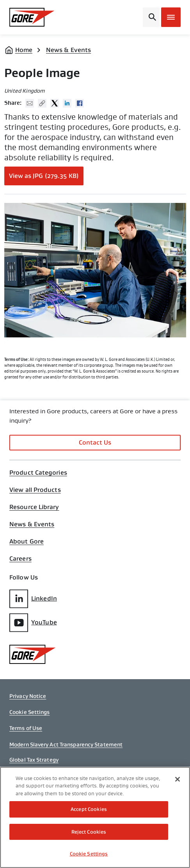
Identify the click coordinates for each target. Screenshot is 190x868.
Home (24, 50)
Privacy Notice (28, 696)
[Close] (178, 779)
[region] (95, 817)
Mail (30, 103)
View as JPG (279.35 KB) (44, 176)
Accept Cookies (89, 809)
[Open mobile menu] (171, 17)
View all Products (35, 490)
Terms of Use (26, 728)
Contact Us (95, 442)
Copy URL (42, 103)
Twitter (55, 103)
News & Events (68, 50)
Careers (20, 559)
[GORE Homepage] (32, 17)
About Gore (27, 542)
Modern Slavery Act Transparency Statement (66, 744)
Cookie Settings (30, 712)
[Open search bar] (151, 17)
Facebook (80, 103)
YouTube (33, 623)
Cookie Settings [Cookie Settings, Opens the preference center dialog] (89, 854)
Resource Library (34, 507)
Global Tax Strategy (34, 760)
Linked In (67, 103)
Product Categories (38, 473)
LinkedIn (33, 599)
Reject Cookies (89, 832)
